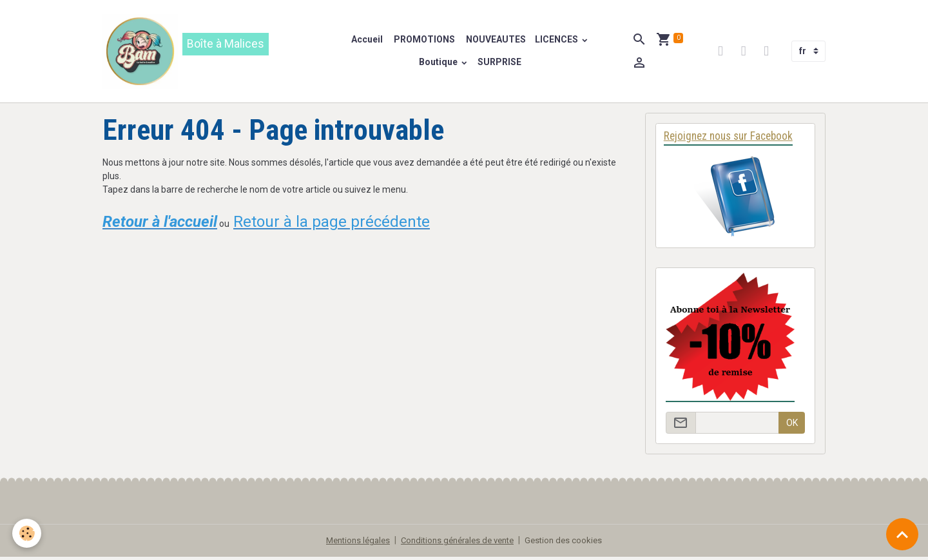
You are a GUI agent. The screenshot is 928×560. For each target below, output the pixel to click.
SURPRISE (500, 63)
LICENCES (558, 41)
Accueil (368, 41)
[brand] (210, 52)
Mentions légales (352, 543)
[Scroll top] (902, 534)
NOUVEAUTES (496, 41)
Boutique (440, 63)
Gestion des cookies (571, 543)
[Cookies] (27, 533)
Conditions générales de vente (459, 543)
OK (792, 426)
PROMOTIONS (424, 41)
